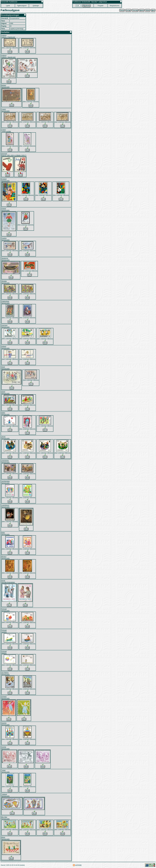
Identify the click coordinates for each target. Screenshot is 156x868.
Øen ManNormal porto (5, 818)
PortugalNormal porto (5, 610)
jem (153, 10)
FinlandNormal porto (5, 209)
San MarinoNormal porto (5, 674)
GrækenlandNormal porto (5, 302)
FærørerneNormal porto (5, 259)
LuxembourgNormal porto (5, 506)
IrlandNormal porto (5, 368)
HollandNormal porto (5, 347)
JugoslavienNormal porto (5, 462)
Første (122, 10)
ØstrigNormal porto (5, 838)
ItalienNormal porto (5, 414)
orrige (128, 10)
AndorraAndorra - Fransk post (8, 36)
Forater (101, 6)
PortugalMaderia (4, 652)
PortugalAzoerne (4, 631)
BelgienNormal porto (5, 86)
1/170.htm (78, 865)
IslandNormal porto (5, 393)
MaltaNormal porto (5, 534)
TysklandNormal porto (5, 795)
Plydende (86, 6)
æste (142, 10)
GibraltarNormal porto (5, 282)
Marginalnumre (115, 6)
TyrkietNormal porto (5, 771)
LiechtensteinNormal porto (6, 482)
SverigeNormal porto (5, 748)
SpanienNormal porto (5, 724)
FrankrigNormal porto (5, 239)
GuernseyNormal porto (5, 326)
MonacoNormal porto (5, 557)
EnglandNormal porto (5, 180)
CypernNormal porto (5, 110)
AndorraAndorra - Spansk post (8, 56)
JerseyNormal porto (5, 438)
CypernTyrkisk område (6, 131)
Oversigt (135, 10)
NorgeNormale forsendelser (8, 581)
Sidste (148, 10)
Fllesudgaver (22, 6)
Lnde (8, 6)
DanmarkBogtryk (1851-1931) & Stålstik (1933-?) (14, 155)
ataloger (36, 6)
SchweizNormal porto (5, 698)
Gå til (10, 52)
